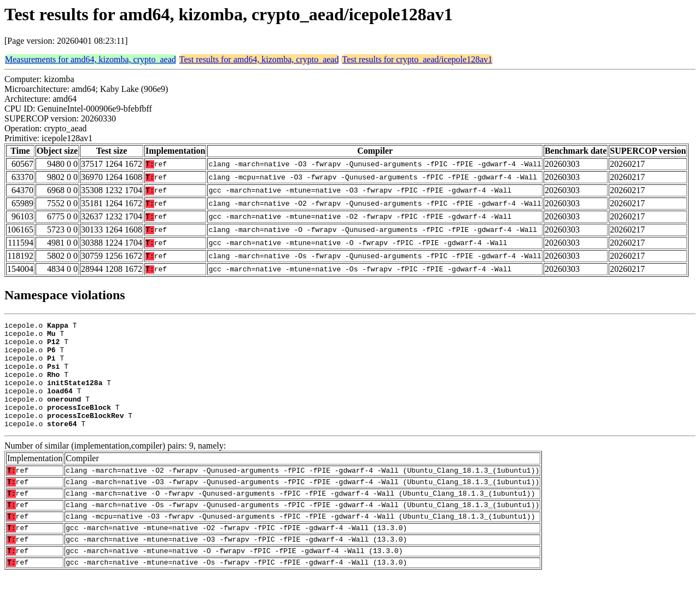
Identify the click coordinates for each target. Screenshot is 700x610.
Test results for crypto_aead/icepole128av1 (417, 59)
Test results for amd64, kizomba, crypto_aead (259, 59)
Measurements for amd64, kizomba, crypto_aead (91, 59)
